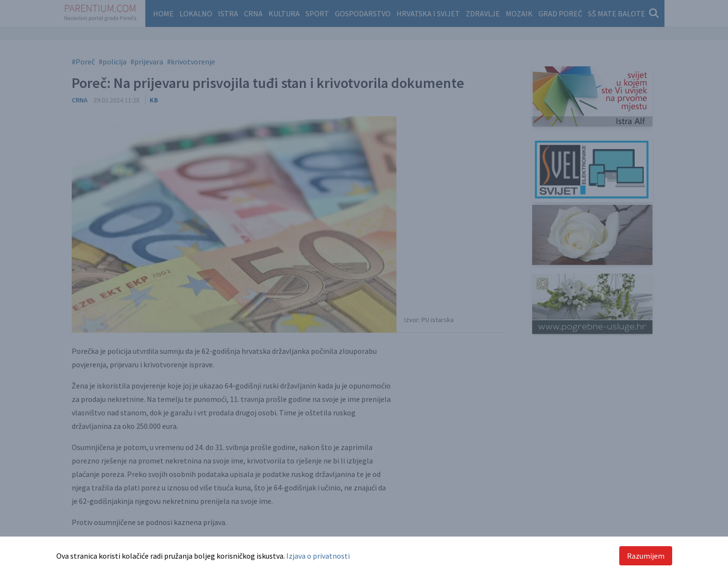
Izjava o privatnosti (318, 556)
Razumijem (646, 556)
